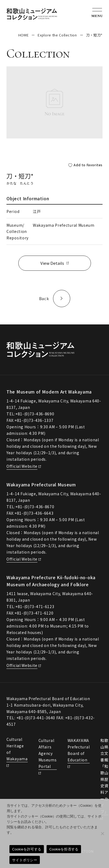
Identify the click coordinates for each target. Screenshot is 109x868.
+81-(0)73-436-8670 (35, 507)
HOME (24, 35)
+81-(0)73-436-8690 (35, 414)
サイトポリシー (25, 860)
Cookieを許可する (27, 849)
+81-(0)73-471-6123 (35, 606)
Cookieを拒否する (64, 849)
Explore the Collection (57, 35)
